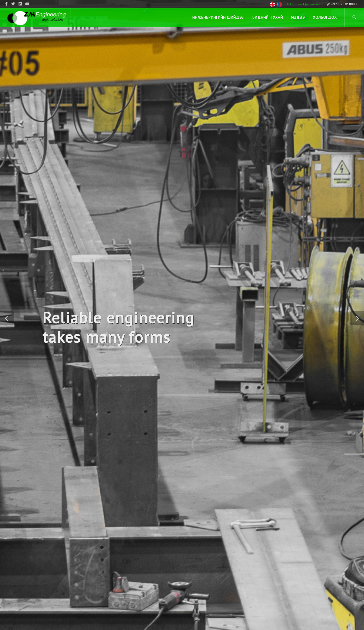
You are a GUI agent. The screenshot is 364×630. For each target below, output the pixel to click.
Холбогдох (325, 17)
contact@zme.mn (304, 4)
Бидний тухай (268, 17)
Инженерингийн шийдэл (218, 17)
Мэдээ (298, 17)
